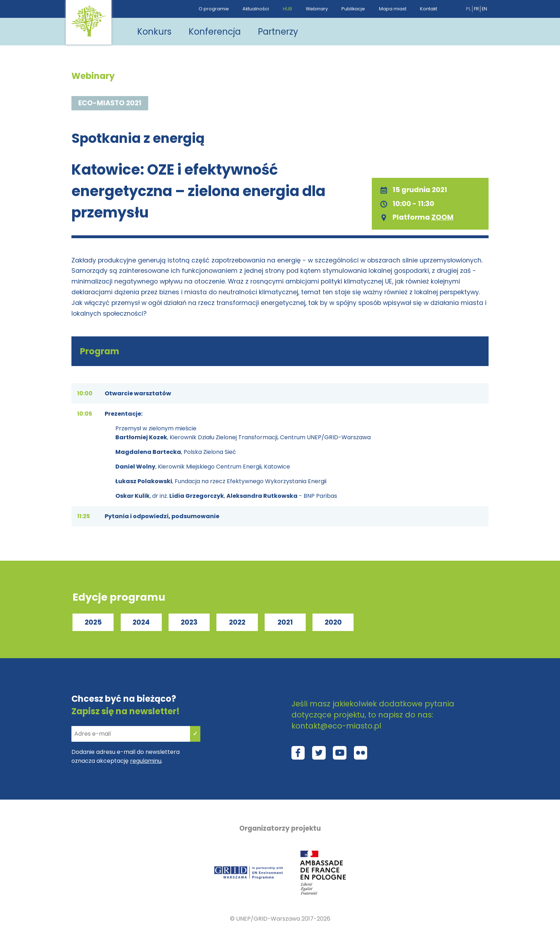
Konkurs (154, 32)
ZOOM (442, 217)
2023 (189, 622)
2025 (93, 622)
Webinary (317, 9)
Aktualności (256, 9)
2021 (285, 622)
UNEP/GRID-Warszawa (268, 919)
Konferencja (215, 32)
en (484, 9)
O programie (214, 9)
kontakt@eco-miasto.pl (336, 726)
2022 (237, 622)
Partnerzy (278, 32)
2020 (333, 622)
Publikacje (353, 9)
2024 (141, 622)
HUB (287, 9)
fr (476, 9)
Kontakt (429, 9)
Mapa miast (393, 9)
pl (468, 9)
